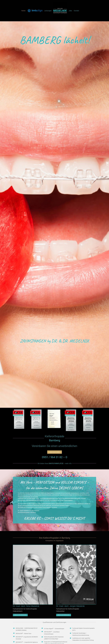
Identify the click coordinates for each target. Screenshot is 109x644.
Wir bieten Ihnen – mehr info (55, 463)
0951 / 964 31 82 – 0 (55, 457)
